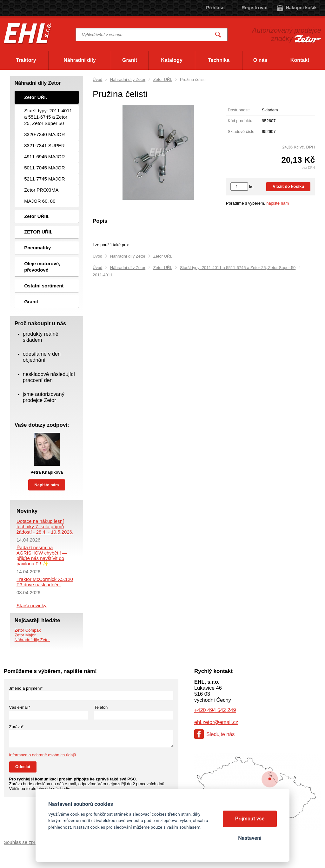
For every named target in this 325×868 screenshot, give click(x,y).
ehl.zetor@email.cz (216, 722)
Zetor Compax (28, 630)
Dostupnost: (239, 110)
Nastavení (250, 838)
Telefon (101, 707)
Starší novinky (31, 605)
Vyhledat (218, 35)
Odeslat (23, 767)
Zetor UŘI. (163, 79)
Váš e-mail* (20, 707)
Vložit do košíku (288, 186)
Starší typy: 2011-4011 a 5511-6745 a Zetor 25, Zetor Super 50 (238, 268)
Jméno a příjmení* (26, 688)
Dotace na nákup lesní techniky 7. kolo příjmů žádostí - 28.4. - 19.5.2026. (45, 526)
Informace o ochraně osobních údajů (43, 755)
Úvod (97, 79)
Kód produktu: (241, 121)
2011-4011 (103, 275)
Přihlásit (215, 7)
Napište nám (46, 485)
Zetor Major (25, 635)
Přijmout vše (250, 819)
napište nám (278, 203)
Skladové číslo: (242, 132)
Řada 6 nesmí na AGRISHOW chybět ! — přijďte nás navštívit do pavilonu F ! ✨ (42, 556)
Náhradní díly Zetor (128, 79)
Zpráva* (17, 727)
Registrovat (255, 7)
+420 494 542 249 (215, 710)
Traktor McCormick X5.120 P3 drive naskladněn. (45, 582)
